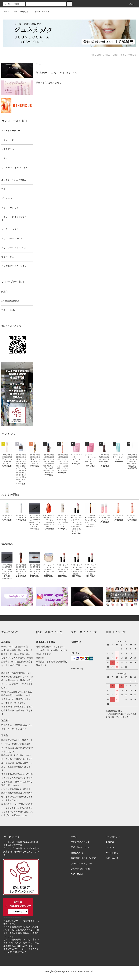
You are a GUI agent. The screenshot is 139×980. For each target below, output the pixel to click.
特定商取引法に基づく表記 (83, 858)
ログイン (110, 847)
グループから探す (40, 12)
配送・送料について (80, 847)
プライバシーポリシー (81, 863)
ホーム (6, 11)
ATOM (80, 874)
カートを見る (112, 853)
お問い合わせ (112, 858)
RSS (73, 874)
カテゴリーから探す (20, 12)
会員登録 (110, 842)
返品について (77, 853)
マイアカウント (113, 837)
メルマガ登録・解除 (80, 869)
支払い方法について (80, 842)
